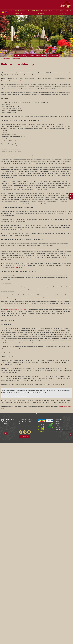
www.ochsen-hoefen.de (28, 426)
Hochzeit (18, 14)
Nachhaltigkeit (59, 420)
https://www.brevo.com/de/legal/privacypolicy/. (16, 309)
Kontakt (62, 14)
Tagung (69, 11)
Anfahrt (57, 426)
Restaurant (53, 11)
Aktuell (11, 11)
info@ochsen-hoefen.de (19, 81)
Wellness (44, 11)
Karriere (57, 422)
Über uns (40, 14)
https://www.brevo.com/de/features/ (42, 307)
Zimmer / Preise (20, 11)
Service (57, 424)
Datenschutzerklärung (60, 429)
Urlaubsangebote (34, 11)
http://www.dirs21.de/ (17, 349)
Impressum (58, 427)
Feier (62, 11)
